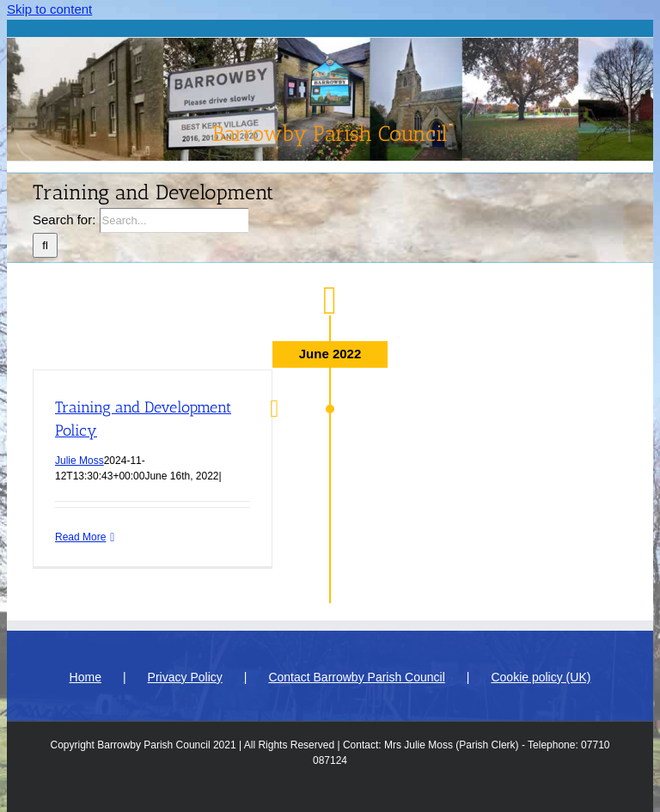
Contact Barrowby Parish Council (356, 677)
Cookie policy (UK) (541, 677)
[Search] (45, 245)
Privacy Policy (185, 677)
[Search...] (174, 220)
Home (86, 677)
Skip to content (49, 9)
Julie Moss (79, 461)
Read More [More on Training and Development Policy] (80, 537)
